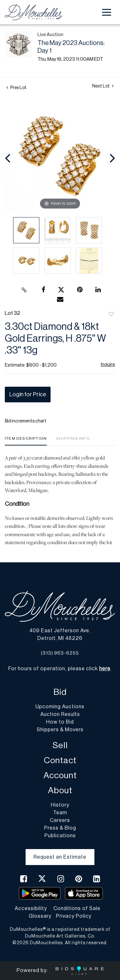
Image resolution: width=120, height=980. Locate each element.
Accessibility (31, 908)
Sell (60, 745)
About (60, 790)
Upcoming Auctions (60, 707)
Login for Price (28, 394)
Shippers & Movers (60, 730)
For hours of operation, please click (59, 669)
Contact (60, 760)
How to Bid (60, 722)
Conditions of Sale (77, 908)
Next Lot (103, 86)
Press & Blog (60, 828)
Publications (60, 836)
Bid (60, 692)
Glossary (40, 916)
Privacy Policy (74, 916)
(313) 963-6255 (60, 653)
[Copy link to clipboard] (24, 290)
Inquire (108, 365)
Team (60, 813)
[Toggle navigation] (107, 12)
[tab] (26, 441)
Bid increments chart (26, 421)
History (60, 805)
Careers (60, 820)
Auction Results (60, 714)
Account (60, 775)
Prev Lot (16, 88)
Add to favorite (111, 315)
